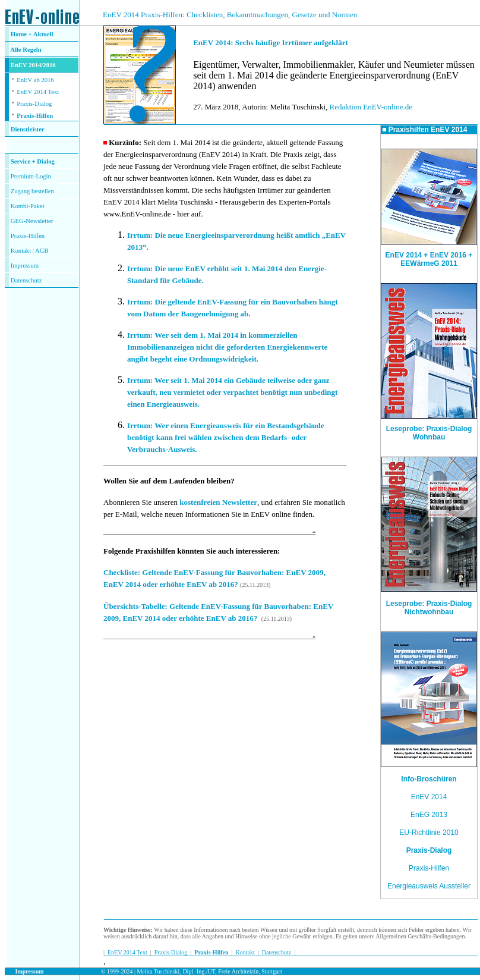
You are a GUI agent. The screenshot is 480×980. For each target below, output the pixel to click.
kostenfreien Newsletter (218, 502)
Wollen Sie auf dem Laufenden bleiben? (169, 481)
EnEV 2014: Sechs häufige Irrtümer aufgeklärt (271, 43)
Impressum (25, 266)
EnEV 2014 (429, 797)
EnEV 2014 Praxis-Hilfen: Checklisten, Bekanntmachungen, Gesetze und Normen (230, 15)
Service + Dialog (33, 161)
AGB (42, 251)
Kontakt (21, 251)
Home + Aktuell (32, 34)
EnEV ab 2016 (35, 80)
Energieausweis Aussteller (429, 886)
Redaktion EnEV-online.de (371, 107)
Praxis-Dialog (34, 104)
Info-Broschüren (429, 779)
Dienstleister (28, 129)
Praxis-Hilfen (35, 116)
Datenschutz (277, 952)
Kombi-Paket (28, 206)
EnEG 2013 (429, 815)
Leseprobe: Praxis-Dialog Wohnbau (429, 430)
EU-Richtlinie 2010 (429, 833)
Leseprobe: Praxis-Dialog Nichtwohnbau (429, 608)
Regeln (31, 50)
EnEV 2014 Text (38, 92)
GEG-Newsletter (32, 221)
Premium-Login (31, 176)
